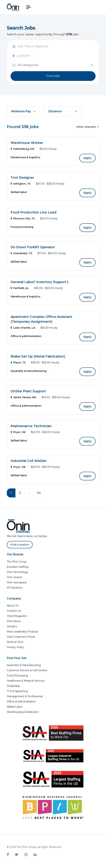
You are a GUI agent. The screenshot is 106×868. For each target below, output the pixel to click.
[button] (29, 7)
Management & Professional (25, 696)
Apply (87, 158)
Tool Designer (22, 178)
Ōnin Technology (17, 572)
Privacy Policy (16, 647)
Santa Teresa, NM (23, 397)
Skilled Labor (15, 707)
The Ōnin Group (17, 562)
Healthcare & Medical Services (26, 681)
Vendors (12, 626)
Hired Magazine (17, 616)
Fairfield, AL (20, 288)
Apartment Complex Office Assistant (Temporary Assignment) (41, 319)
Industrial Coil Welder (29, 461)
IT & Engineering (17, 691)
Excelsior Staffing (18, 567)
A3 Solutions (15, 588)
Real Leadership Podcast (22, 632)
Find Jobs (53, 76)
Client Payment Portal (21, 637)
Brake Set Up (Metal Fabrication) (38, 356)
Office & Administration (21, 702)
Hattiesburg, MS (22, 149)
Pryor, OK (18, 432)
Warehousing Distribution (23, 712)
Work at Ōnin (15, 642)
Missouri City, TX (23, 218)
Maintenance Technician (31, 426)
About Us (13, 606)
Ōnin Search (14, 577)
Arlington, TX (21, 184)
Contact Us (14, 611)
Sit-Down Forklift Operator (33, 247)
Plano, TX (18, 363)
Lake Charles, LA (23, 328)
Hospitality (13, 686)
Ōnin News (14, 621)
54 (39, 493)
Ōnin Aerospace (17, 582)
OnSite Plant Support (28, 391)
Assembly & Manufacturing (24, 665)
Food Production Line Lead (34, 212)
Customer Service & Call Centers (27, 670)
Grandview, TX (21, 253)
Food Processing (17, 676)
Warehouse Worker (27, 143)
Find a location (20, 545)
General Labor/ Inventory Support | (39, 282)
